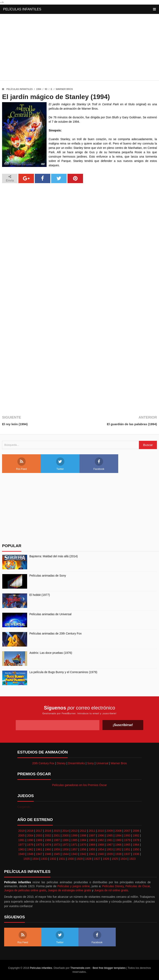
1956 (83, 849)
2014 (66, 831)
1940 (101, 854)
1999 (74, 835)
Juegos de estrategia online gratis (69, 890)
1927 (97, 859)
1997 (92, 835)
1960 (48, 849)
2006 (136, 831)
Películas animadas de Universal (50, 614)
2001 (57, 835)
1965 (127, 845)
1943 (74, 854)
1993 (127, 835)
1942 (83, 854)
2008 (118, 831)
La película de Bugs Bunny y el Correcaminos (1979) (63, 672)
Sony (90, 763)
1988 (48, 840)
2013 (74, 831)
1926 (106, 859)
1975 (39, 845)
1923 (132, 859)
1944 (66, 854)
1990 (30, 840)
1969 (92, 845)
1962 (30, 849)
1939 (110, 854)
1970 (83, 845)
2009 (110, 831)
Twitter (60, 464)
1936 (136, 854)
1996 (101, 835)
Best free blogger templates (109, 968)
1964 (136, 845)
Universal (102, 763)
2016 (48, 831)
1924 (123, 859)
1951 (127, 849)
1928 (88, 859)
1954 (101, 849)
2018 (30, 831)
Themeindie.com (80, 968)
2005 (21, 835)
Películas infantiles (22, 9)
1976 (30, 845)
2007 (127, 831)
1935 (27, 859)
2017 (39, 831)
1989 (39, 840)
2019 (21, 831)
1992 (136, 835)
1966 (118, 845)
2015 (57, 831)
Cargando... (25, 807)
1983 (92, 840)
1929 (79, 859)
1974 (48, 845)
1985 (74, 840)
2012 (83, 831)
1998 (83, 835)
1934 (36, 859)
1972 (66, 845)
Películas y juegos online (74, 886)
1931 (62, 859)
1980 (118, 840)
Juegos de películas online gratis (25, 890)
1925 (115, 859)
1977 (21, 845)
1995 (110, 835)
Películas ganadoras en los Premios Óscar (80, 785)
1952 (118, 849)
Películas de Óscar (138, 886)
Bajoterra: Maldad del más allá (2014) (54, 556)
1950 (136, 849)
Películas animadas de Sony (48, 576)
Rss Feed (21, 464)
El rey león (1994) (15, 424)
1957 (74, 849)
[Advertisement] (79, 48)
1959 (57, 849)
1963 (21, 849)
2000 (66, 835)
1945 (57, 854)
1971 (74, 845)
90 (46, 89)
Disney (61, 763)
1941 (92, 854)
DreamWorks (76, 763)
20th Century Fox (43, 763)
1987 (57, 840)
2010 (101, 831)
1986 (66, 840)
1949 (21, 854)
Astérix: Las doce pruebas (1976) (51, 653)
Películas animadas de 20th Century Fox (55, 633)
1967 (110, 845)
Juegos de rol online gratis (111, 890)
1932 (53, 859)
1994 (39, 89)
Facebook (99, 464)
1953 (110, 849)
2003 (39, 835)
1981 (110, 840)
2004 (30, 835)
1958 (66, 849)
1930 (71, 859)
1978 (136, 840)
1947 (39, 854)
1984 (83, 840)
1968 (101, 845)
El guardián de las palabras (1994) (132, 424)
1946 (48, 854)
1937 (127, 854)
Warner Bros (64, 89)
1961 (39, 849)
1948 (30, 854)
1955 (92, 849)
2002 (48, 835)
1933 (44, 859)
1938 (118, 854)
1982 (101, 840)
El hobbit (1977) (40, 595)
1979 (127, 840)
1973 (57, 845)
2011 (92, 831)
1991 (21, 840)
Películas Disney (113, 886)
